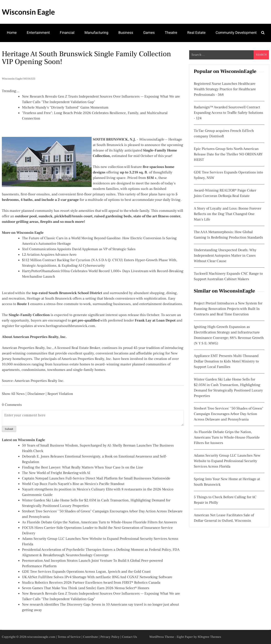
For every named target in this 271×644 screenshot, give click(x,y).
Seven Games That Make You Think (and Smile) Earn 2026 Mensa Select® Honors (86, 588)
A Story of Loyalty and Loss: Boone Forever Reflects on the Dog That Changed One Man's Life (228, 214)
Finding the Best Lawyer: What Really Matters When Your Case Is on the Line (82, 468)
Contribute (90, 637)
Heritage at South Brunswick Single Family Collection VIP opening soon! (86, 58)
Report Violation (60, 394)
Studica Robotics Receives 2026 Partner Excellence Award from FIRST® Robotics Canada (91, 583)
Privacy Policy (110, 637)
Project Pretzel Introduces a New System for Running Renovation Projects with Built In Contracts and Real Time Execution (228, 309)
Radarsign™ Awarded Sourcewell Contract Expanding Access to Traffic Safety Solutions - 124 (228, 113)
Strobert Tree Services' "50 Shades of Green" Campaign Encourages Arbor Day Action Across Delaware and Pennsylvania (229, 414)
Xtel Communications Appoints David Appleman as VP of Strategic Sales (79, 249)
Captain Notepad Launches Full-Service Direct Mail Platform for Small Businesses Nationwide (96, 479)
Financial (67, 33)
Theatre (171, 33)
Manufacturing (96, 33)
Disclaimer (36, 394)
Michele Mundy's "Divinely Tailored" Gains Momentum (65, 108)
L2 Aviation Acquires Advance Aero (49, 255)
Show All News (13, 394)
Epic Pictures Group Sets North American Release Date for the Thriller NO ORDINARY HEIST (228, 154)
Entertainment (38, 33)
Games (149, 33)
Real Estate (197, 33)
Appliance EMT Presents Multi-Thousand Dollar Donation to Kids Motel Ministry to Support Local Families (226, 362)
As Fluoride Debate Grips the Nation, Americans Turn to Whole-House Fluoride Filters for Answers (99, 522)
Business (126, 33)
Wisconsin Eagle (28, 12)
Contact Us (130, 637)
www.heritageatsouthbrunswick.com (66, 326)
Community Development (236, 33)
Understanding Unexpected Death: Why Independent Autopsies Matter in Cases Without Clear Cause (225, 256)
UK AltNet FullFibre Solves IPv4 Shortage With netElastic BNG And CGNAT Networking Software (97, 577)
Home (12, 33)
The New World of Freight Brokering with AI (56, 473)
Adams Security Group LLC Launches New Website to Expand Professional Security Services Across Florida (227, 461)
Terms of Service (69, 637)
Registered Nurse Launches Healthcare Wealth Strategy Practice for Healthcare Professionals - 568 (225, 89)
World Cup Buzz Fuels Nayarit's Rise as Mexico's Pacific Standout (73, 484)
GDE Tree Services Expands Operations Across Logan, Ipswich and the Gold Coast (86, 572)
